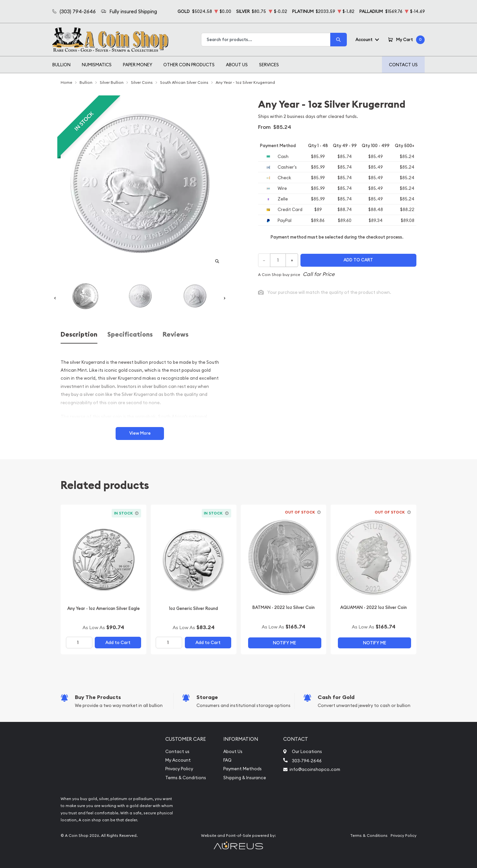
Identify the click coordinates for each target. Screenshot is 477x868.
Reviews (176, 334)
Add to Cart (118, 643)
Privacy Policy (179, 769)
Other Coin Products (189, 65)
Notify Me (285, 643)
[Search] (339, 40)
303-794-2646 (307, 761)
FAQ (227, 760)
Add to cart (358, 260)
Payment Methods (242, 769)
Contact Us (403, 65)
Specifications (130, 334)
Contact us (177, 752)
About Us (237, 65)
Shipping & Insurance (245, 778)
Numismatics (97, 65)
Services (269, 65)
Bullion (61, 65)
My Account (178, 760)
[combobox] (266, 40)
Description (79, 334)
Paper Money (138, 65)
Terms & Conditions (186, 778)
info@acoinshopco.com (315, 769)
